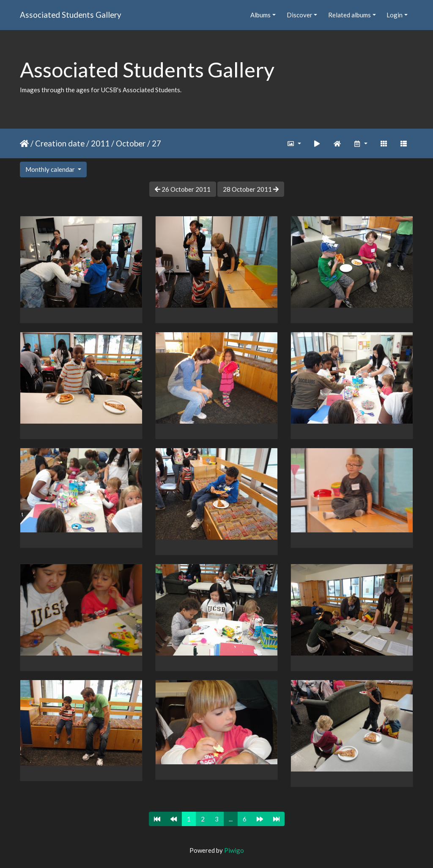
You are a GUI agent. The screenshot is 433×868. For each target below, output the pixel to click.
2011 (100, 143)
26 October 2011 (183, 189)
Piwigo (234, 850)
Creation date (60, 143)
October (131, 143)
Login (395, 15)
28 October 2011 (251, 189)
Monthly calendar (51, 169)
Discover (300, 15)
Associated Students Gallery (71, 15)
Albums (260, 15)
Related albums (349, 15)
